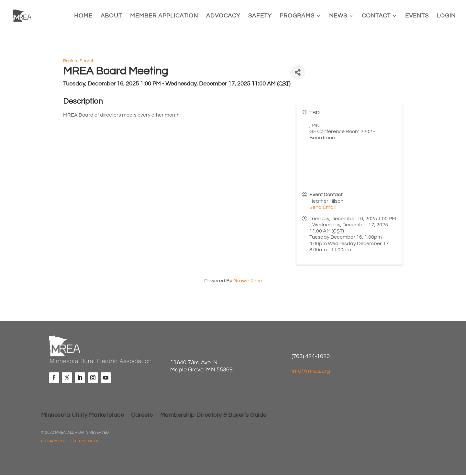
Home (83, 16)
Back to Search (79, 61)
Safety (260, 16)
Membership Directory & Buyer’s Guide (213, 415)
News (338, 16)
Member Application (164, 16)
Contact (376, 16)
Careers (142, 415)
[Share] (298, 72)
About (111, 16)
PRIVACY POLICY (56, 441)
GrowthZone (248, 281)
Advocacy (223, 16)
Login (446, 16)
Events (417, 16)
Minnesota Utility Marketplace (83, 415)
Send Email (322, 207)
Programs (297, 16)
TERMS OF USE (88, 441)
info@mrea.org (311, 371)
